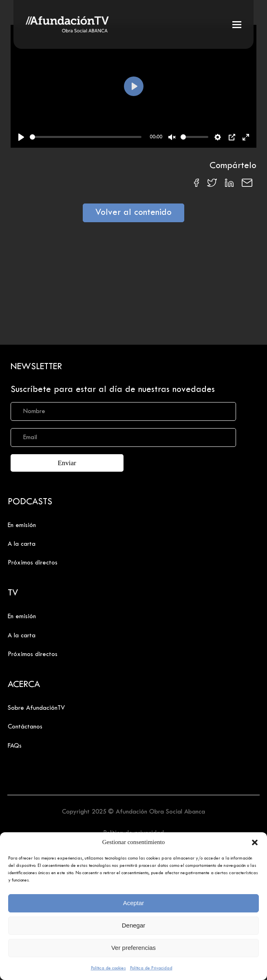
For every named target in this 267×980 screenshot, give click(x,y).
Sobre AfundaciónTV (36, 708)
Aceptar (134, 903)
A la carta (22, 544)
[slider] (86, 137)
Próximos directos (33, 563)
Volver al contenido (133, 213)
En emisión (22, 525)
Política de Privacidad (151, 968)
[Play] (21, 137)
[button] (255, 842)
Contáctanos (25, 727)
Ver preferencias (133, 948)
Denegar (134, 925)
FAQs (15, 746)
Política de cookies (108, 968)
